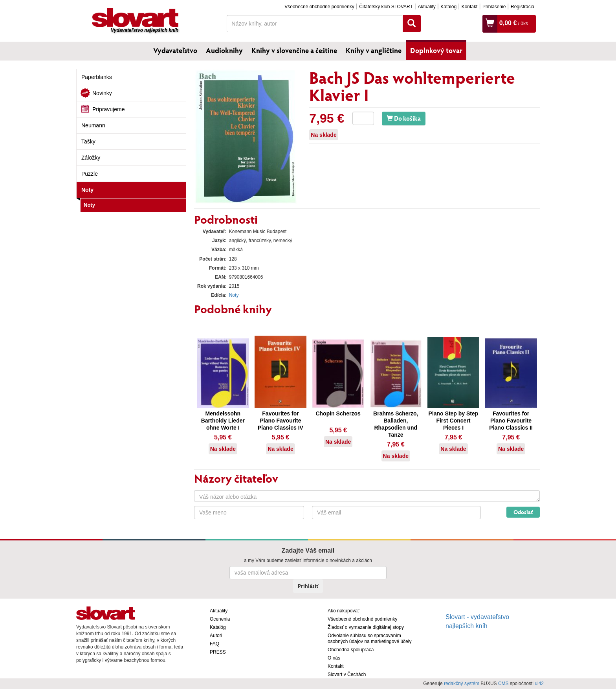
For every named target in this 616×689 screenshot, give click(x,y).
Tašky (88, 141)
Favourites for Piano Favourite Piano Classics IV (280, 421)
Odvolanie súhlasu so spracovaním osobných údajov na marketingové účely (369, 638)
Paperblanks (97, 77)
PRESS (218, 652)
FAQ (214, 644)
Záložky (91, 158)
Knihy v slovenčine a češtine (294, 50)
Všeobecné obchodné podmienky (319, 7)
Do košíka (404, 118)
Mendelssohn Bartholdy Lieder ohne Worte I (223, 421)
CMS (503, 683)
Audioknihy (224, 50)
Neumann (93, 125)
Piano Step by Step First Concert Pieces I (454, 421)
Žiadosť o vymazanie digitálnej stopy (366, 627)
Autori (216, 636)
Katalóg (448, 7)
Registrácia (522, 7)
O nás (334, 658)
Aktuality (426, 7)
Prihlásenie (494, 7)
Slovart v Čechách (347, 674)
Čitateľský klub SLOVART (386, 7)
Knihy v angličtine (374, 50)
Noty (87, 190)
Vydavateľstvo (175, 50)
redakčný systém (462, 683)
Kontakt (470, 7)
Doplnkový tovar (436, 50)
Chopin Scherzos (338, 413)
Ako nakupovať (344, 611)
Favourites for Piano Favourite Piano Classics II (511, 421)
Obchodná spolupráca (351, 650)
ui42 (539, 683)
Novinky (102, 93)
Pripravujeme (108, 109)
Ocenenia (220, 619)
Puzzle (90, 174)
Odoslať (523, 512)
